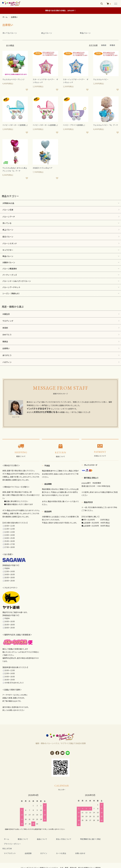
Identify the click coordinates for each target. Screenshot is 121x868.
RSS (4, 844)
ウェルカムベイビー (101, 79)
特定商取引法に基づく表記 (78, 839)
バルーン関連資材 (10, 269)
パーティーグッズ (10, 275)
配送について (19, 839)
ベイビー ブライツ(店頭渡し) (74, 125)
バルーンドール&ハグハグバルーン (17, 281)
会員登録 (24, 849)
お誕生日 (6, 314)
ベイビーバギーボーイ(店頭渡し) (15, 125)
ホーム (5, 17)
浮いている (7, 223)
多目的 (5, 328)
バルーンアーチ (9, 217)
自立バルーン (8, 237)
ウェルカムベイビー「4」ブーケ (106, 125)
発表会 (5, 341)
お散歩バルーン (9, 262)
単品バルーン (8, 256)
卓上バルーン (8, 230)
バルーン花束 (8, 210)
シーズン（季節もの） (11, 293)
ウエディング (8, 321)
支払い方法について (54, 839)
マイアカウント (8, 849)
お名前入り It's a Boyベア (43, 168)
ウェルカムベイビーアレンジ (13, 79)
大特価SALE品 (8, 203)
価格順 (104, 45)
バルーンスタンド (10, 243)
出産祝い (14, 17)
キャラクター (8, 250)
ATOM (9, 844)
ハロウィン (7, 362)
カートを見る (51, 849)
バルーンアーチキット (11, 287)
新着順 (112, 45)
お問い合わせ (68, 849)
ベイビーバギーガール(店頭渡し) (45, 125)
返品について (35, 839)
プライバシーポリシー (103, 839)
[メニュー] (116, 4)
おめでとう (7, 335)
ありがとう (7, 355)
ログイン (37, 849)
